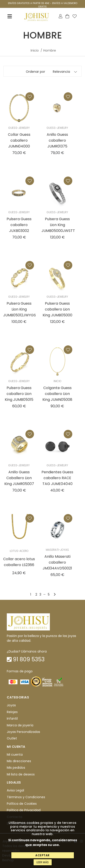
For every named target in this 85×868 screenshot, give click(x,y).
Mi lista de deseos (21, 774)
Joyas (11, 705)
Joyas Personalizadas (23, 732)
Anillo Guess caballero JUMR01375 (57, 140)
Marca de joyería (20, 725)
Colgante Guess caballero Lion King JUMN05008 (57, 394)
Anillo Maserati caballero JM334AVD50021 (57, 562)
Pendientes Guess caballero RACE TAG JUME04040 (57, 478)
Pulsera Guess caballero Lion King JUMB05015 (19, 394)
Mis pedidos (16, 768)
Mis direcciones (19, 761)
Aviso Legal (15, 790)
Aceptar (42, 855)
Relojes (12, 712)
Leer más (43, 862)
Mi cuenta (15, 755)
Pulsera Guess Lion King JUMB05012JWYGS (19, 309)
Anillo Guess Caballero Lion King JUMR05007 (19, 478)
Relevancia (61, 72)
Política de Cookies (22, 804)
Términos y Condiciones (26, 797)
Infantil (12, 718)
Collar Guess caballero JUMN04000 (19, 140)
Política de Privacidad (24, 810)
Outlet (12, 738)
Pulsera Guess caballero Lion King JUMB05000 (57, 309)
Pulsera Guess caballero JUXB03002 (19, 225)
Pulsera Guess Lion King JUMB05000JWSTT (58, 225)
